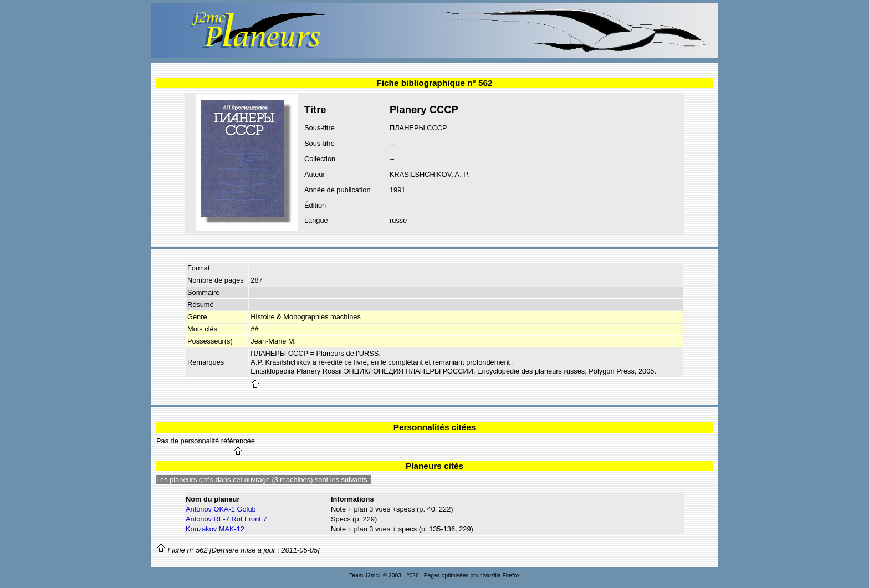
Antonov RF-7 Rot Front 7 (226, 519)
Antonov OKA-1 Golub (221, 509)
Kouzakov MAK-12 (215, 529)
